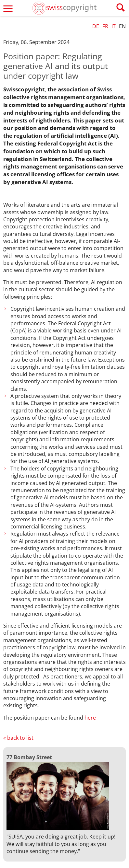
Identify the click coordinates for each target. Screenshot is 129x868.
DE (96, 26)
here (90, 718)
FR (105, 26)
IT (114, 26)
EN (122, 26)
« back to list (18, 738)
